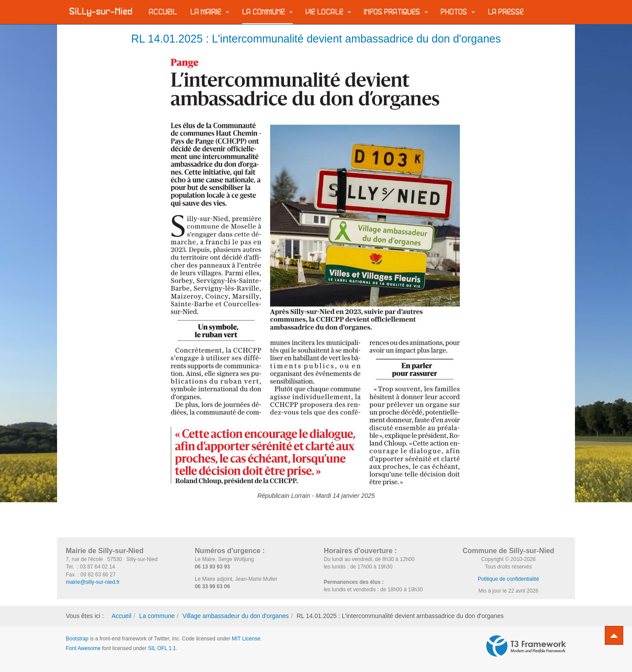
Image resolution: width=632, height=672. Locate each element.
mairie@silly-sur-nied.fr (93, 582)
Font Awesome (83, 648)
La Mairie (210, 12)
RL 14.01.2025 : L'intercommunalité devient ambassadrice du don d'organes (316, 39)
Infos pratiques (396, 12)
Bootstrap (77, 639)
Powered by (526, 646)
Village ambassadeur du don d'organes (236, 616)
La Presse (506, 12)
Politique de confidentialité (508, 579)
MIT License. (247, 639)
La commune (268, 12)
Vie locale (329, 12)
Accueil (163, 12)
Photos (458, 12)
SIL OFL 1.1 (162, 648)
